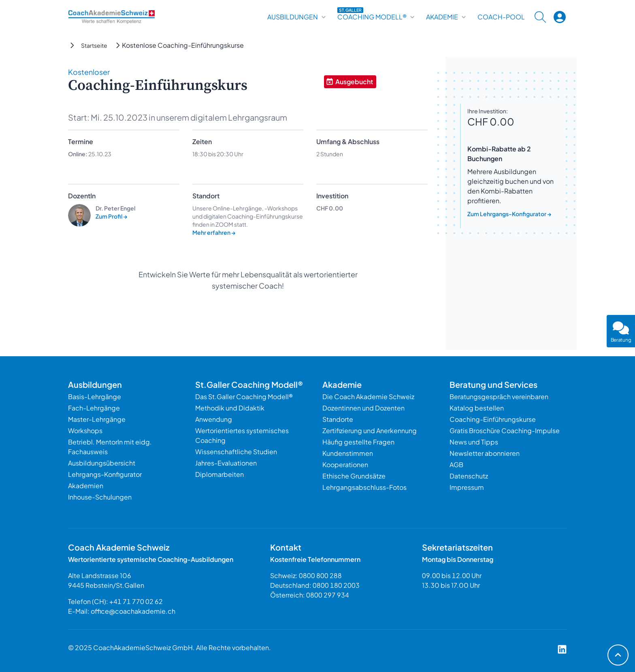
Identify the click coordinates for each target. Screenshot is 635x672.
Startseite (94, 45)
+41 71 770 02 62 (136, 601)
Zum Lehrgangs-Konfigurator (509, 214)
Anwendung (214, 419)
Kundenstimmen (348, 453)
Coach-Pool (501, 17)
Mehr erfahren (214, 232)
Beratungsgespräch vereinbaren (499, 397)
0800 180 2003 (336, 585)
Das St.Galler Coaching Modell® (244, 397)
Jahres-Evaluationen (226, 463)
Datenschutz (469, 476)
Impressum (467, 487)
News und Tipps (474, 442)
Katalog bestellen (477, 408)
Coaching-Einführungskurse (493, 419)
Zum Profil (112, 216)
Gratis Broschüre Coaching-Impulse (505, 431)
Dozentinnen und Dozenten (363, 408)
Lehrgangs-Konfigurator (105, 474)
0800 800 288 (320, 575)
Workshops (85, 431)
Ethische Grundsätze (354, 476)
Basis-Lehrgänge (95, 397)
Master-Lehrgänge (97, 419)
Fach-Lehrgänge (94, 408)
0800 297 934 (328, 595)
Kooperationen (345, 465)
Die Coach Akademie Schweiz (368, 397)
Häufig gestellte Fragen (358, 442)
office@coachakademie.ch (133, 611)
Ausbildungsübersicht (102, 463)
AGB (456, 465)
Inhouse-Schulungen (100, 497)
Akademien (86, 486)
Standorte (338, 419)
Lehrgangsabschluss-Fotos (364, 487)
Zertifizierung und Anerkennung (370, 431)
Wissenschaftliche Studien (236, 452)
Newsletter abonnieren (485, 453)
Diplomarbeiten (219, 474)
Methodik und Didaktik (230, 408)
